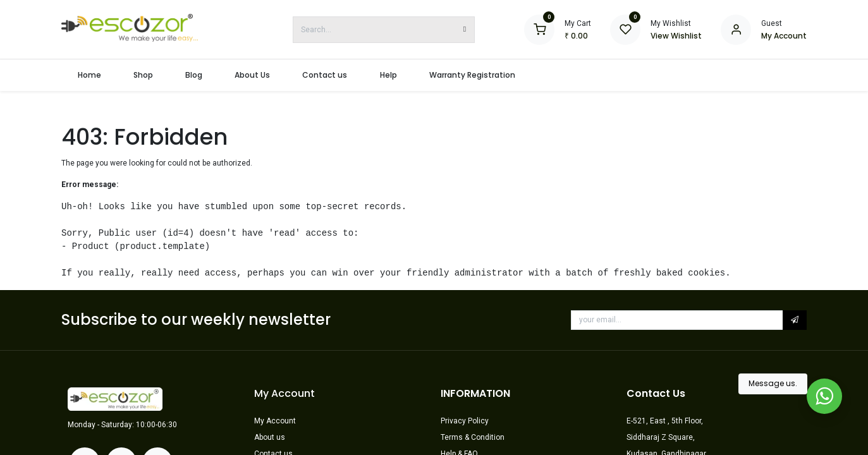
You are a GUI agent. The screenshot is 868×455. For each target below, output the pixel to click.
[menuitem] (89, 75)
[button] (795, 320)
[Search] (465, 30)
